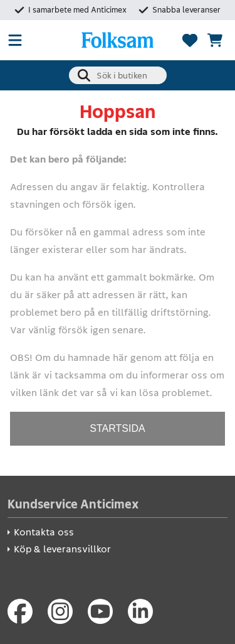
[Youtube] (100, 611)
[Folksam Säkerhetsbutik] (117, 40)
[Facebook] (20, 611)
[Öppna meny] (15, 40)
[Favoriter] (190, 40)
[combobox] (118, 75)
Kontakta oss (44, 532)
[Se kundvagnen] (215, 40)
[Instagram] (60, 611)
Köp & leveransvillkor (62, 549)
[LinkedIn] (140, 611)
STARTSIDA (117, 428)
